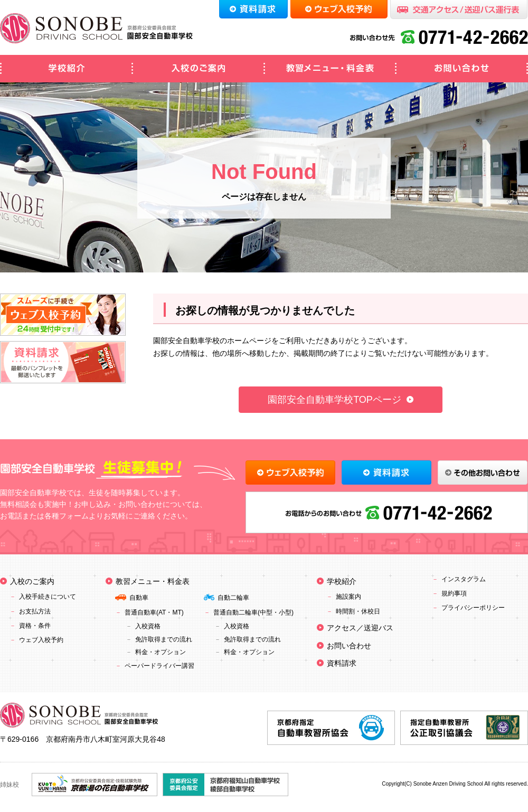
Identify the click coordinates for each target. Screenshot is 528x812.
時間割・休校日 (358, 611)
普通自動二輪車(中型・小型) (253, 612)
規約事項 (454, 593)
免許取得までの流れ (164, 639)
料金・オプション (161, 652)
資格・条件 (35, 626)
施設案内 (348, 597)
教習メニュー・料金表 (330, 69)
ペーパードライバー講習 (159, 666)
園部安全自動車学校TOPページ (334, 400)
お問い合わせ (462, 69)
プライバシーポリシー (473, 608)
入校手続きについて (48, 597)
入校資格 (148, 626)
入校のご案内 (198, 69)
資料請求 (342, 663)
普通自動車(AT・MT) (154, 612)
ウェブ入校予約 (41, 640)
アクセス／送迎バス (360, 628)
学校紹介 (66, 69)
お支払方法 (35, 611)
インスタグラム (464, 579)
